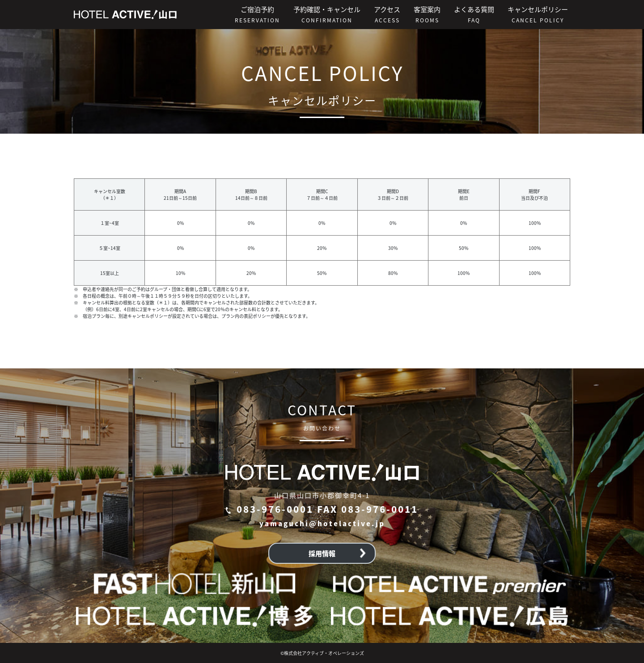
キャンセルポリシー (538, 14)
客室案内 (427, 14)
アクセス (387, 14)
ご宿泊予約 (257, 14)
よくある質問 (474, 14)
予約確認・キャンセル (327, 14)
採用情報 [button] (337, 553)
